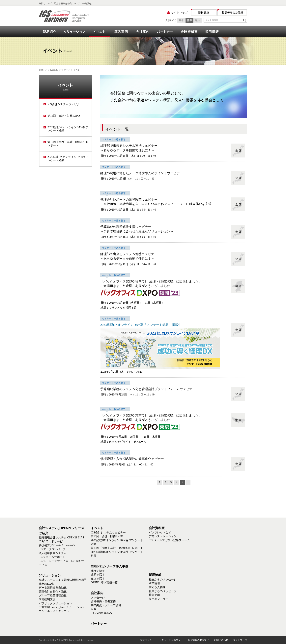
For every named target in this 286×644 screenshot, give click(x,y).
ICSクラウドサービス (52, 542)
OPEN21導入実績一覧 (104, 582)
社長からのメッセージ (163, 579)
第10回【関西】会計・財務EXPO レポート (68, 144)
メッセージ (98, 598)
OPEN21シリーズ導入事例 (121, 32)
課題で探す (98, 575)
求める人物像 (157, 587)
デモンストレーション (163, 536)
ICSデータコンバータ (52, 549)
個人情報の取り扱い (198, 640)
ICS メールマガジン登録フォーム (169, 540)
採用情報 (212, 32)
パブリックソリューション (55, 603)
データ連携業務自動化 (53, 588)
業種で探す (98, 571)
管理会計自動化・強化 (53, 592)
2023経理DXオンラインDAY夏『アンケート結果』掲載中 (141, 325)
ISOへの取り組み (101, 613)
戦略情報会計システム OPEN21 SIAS (61, 538)
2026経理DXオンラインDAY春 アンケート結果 (68, 129)
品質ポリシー (147, 640)
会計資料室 (189, 32)
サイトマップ (179, 13)
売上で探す (98, 579)
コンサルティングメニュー (55, 611)
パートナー (165, 32)
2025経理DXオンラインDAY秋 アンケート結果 (68, 159)
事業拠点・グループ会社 (106, 605)
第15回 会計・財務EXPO (64, 116)
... (188, 482)
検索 (244, 20)
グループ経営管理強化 (53, 595)
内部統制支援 (47, 599)
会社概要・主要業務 (103, 601)
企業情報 (154, 583)
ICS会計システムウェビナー (65, 104)
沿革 (94, 609)
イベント (100, 32)
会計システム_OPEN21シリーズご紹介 (49, 32)
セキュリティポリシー (171, 640)
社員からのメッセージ (163, 591)
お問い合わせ (221, 640)
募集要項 (154, 595)
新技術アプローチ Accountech (57, 545)
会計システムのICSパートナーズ (55, 70)
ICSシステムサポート (52, 557)
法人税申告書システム (53, 553)
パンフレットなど (160, 533)
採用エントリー (158, 599)
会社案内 (142, 32)
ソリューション (74, 32)
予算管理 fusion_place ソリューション (62, 607)
